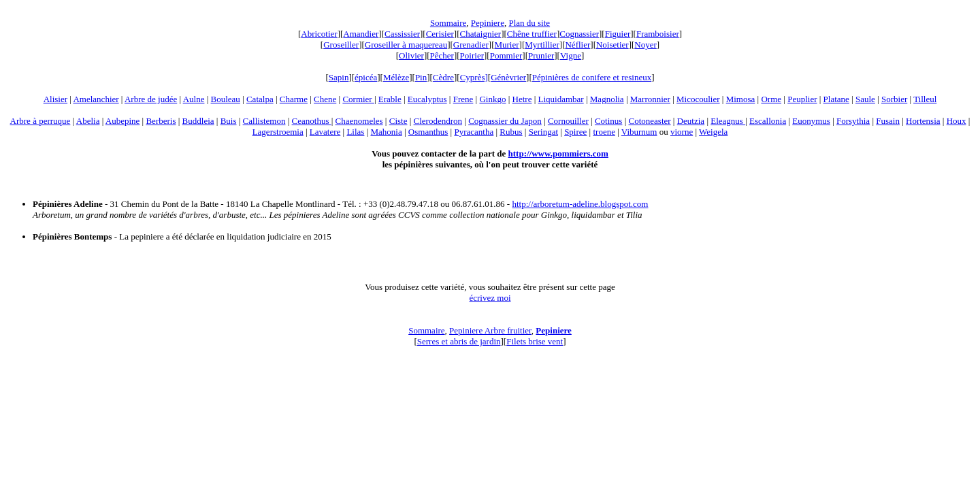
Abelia (88, 121)
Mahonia (387, 132)
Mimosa (741, 99)
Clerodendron (438, 121)
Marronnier (650, 99)
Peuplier (802, 99)
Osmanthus (428, 132)
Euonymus (811, 121)
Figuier (618, 34)
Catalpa (260, 99)
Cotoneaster (650, 121)
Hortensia (923, 121)
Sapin (339, 77)
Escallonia (768, 121)
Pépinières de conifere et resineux (592, 77)
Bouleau (226, 99)
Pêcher (442, 55)
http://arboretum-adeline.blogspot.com (580, 204)
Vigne (571, 55)
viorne (682, 132)
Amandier (361, 34)
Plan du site (529, 23)
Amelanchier (96, 99)
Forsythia (853, 121)
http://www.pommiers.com (558, 153)
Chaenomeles (359, 121)
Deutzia (691, 121)
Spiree (575, 132)
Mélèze (396, 77)
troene (604, 132)
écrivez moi (490, 298)
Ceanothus (312, 121)
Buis (229, 121)
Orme (771, 99)
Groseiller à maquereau (406, 45)
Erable (390, 99)
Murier (506, 45)
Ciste (398, 121)
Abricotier (319, 34)
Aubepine (123, 121)
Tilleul (925, 99)
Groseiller (341, 45)
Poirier (472, 55)
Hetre (522, 99)
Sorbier (894, 99)
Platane (836, 99)
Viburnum (639, 132)
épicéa (366, 77)
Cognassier (579, 34)
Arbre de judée (151, 99)
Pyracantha (474, 132)
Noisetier (612, 45)
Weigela (713, 132)
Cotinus (608, 121)
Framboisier (658, 34)
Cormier (358, 99)
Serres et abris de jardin (459, 341)
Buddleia (198, 121)
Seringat (543, 132)
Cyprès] (474, 77)
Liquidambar (561, 99)
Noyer (646, 45)
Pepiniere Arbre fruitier (490, 330)
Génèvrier (508, 77)
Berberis (161, 121)
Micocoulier (698, 99)
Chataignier (481, 34)
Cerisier (440, 34)
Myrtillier (542, 45)
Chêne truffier (532, 34)
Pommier (506, 55)
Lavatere (325, 132)
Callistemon (264, 121)
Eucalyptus (427, 99)
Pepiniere (488, 23)
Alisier (55, 99)
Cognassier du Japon (505, 121)
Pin (421, 77)
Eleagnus (728, 121)
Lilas (355, 132)
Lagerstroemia (278, 132)
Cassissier (402, 34)
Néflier (577, 45)
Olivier (411, 55)
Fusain (888, 121)
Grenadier (471, 45)
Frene (463, 99)
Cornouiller (568, 121)
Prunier (541, 55)
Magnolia (607, 99)
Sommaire (448, 23)
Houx (957, 121)
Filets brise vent (535, 341)
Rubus (511, 132)
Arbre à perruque (40, 121)
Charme (294, 99)
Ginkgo (492, 99)
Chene (325, 99)
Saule (865, 99)
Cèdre (443, 77)
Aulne (194, 99)
